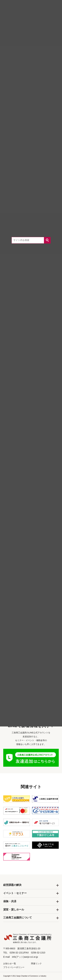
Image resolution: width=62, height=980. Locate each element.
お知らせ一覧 (10, 964)
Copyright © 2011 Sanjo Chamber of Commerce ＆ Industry (25, 976)
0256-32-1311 (36, 681)
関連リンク (36, 964)
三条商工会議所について (18, 918)
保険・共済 (10, 901)
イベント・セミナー (15, 893)
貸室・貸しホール (14, 910)
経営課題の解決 (12, 885)
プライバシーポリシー (14, 967)
